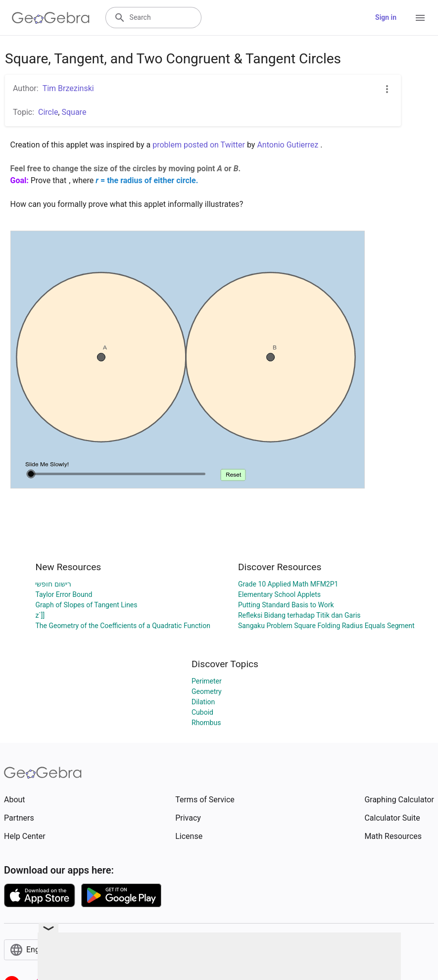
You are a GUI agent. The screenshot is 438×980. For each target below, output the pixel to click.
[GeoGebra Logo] (51, 18)
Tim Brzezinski (68, 88)
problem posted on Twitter (199, 145)
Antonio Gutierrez (288, 145)
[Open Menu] (420, 18)
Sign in (386, 17)
